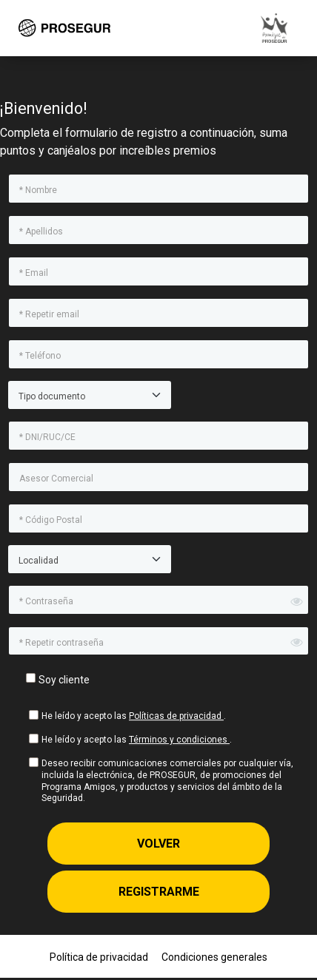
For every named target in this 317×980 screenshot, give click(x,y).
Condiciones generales (214, 957)
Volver (158, 844)
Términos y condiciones (179, 740)
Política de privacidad (99, 957)
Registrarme (159, 892)
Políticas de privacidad (176, 716)
